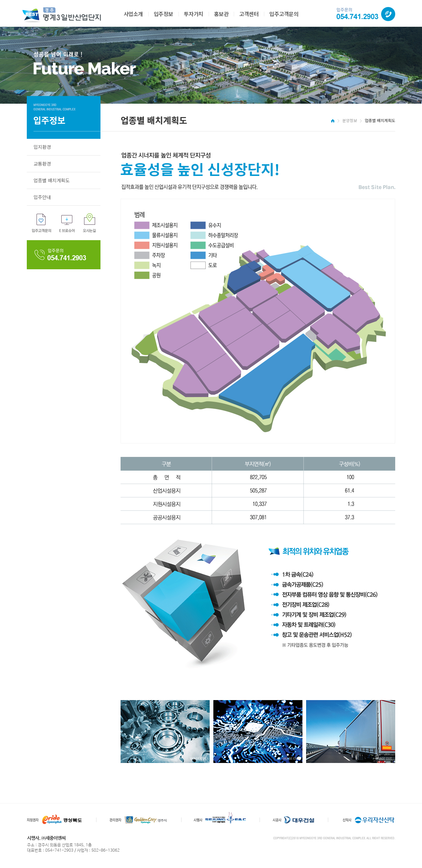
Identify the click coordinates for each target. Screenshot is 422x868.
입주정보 (163, 14)
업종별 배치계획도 (52, 180)
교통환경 (42, 164)
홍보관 (221, 14)
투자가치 (194, 14)
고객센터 (249, 14)
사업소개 (133, 14)
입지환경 (42, 147)
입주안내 (42, 197)
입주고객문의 (284, 14)
